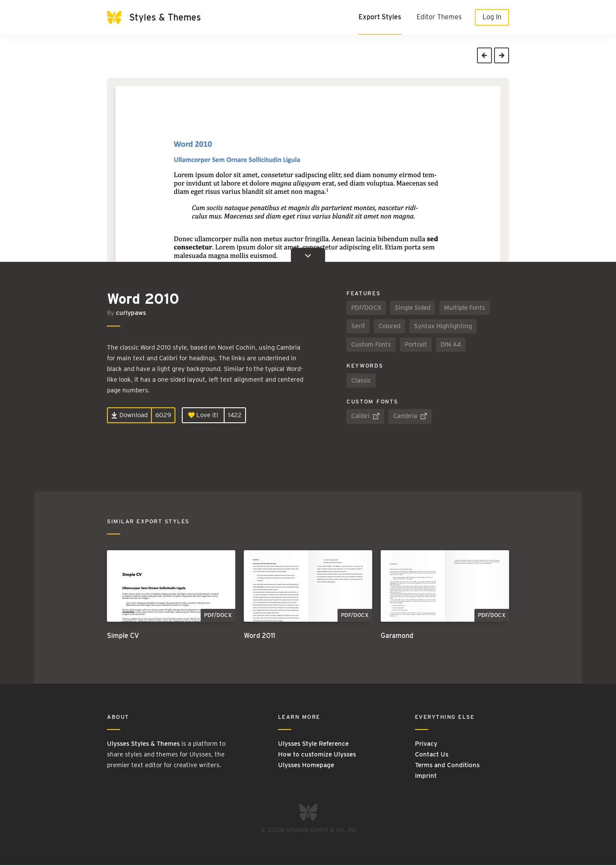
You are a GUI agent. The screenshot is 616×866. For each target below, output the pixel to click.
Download (129, 416)
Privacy (426, 745)
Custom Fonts (371, 346)
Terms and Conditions (447, 766)
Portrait (416, 346)
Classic (361, 381)
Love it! (203, 416)
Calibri (365, 417)
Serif (358, 327)
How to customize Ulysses (317, 756)
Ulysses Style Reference (313, 745)
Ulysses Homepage (306, 766)
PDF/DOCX (366, 309)
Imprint (426, 777)
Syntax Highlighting (443, 327)
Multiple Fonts (465, 309)
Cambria (410, 417)
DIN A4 (451, 346)
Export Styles (380, 17)
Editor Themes (439, 17)
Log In (492, 17)
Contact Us (432, 756)
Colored (389, 327)
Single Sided (413, 309)
